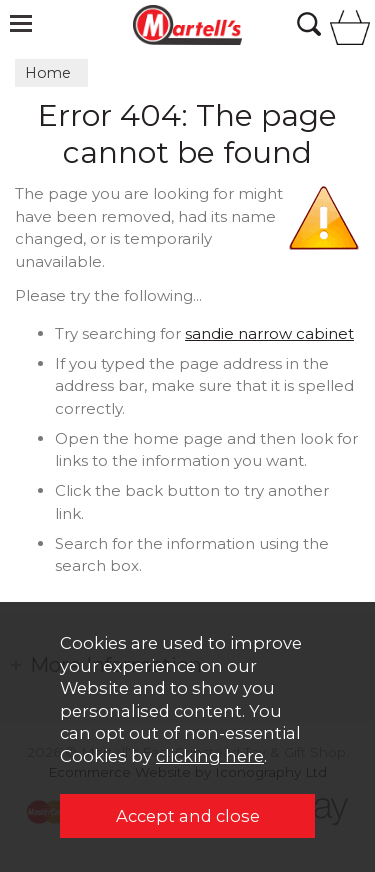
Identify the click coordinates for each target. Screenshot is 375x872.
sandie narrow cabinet (269, 333)
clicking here (210, 756)
